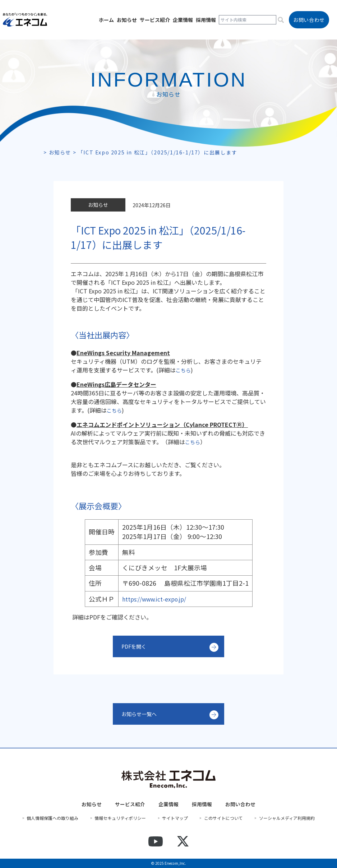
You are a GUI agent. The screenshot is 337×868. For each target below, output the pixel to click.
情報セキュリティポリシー (120, 818)
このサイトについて (223, 818)
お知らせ (127, 20)
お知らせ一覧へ (142, 714)
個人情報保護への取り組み (52, 818)
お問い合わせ (240, 804)
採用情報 (206, 20)
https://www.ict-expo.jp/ (159, 599)
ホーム (106, 20)
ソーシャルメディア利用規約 (287, 818)
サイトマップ (175, 818)
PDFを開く (135, 646)
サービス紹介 (155, 20)
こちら (184, 370)
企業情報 (183, 20)
